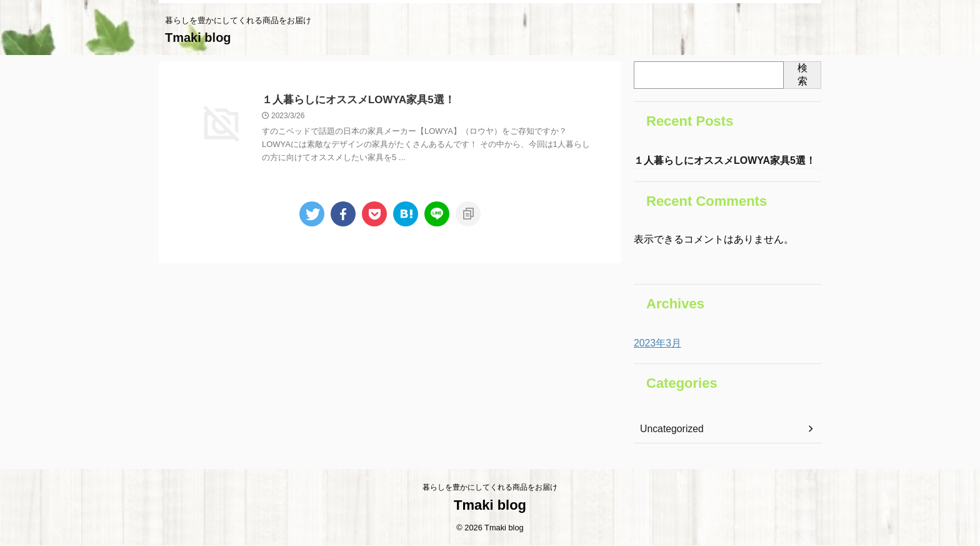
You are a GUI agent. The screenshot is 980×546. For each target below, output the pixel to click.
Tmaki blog (198, 38)
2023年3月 (655, 345)
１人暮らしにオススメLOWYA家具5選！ (353, 100)
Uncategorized (668, 430)
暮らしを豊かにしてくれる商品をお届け (490, 488)
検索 (802, 74)
